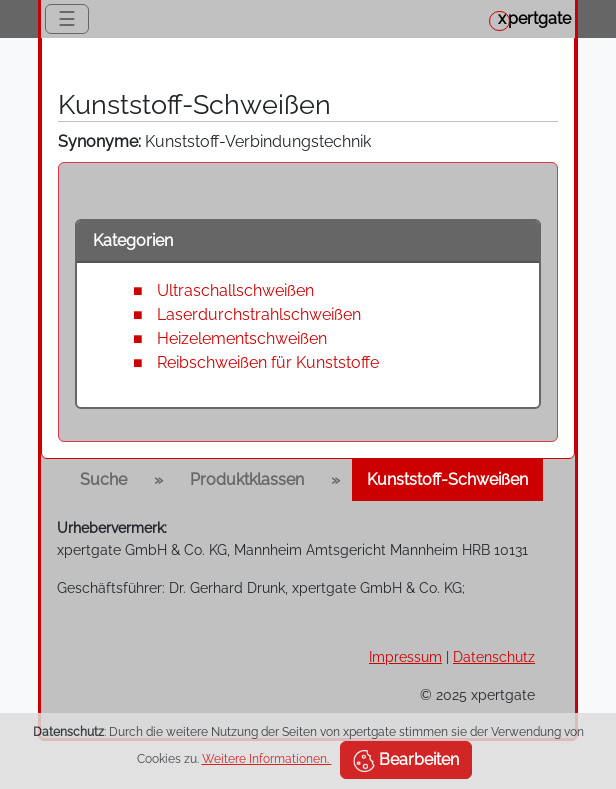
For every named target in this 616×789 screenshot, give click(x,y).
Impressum (405, 656)
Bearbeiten (406, 761)
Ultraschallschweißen (235, 290)
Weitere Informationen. (267, 759)
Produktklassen (247, 479)
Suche (103, 479)
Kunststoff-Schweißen (447, 479)
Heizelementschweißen (242, 338)
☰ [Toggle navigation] (67, 19)
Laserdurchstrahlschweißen (259, 314)
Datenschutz (494, 656)
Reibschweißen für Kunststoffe (268, 362)
